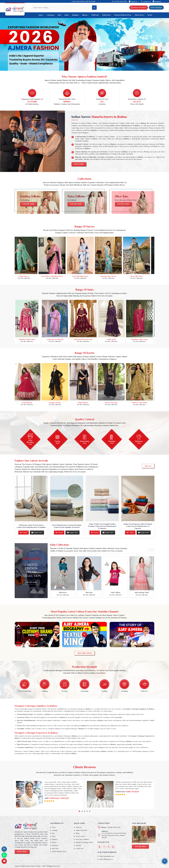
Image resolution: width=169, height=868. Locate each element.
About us (79, 827)
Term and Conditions (82, 839)
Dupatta (76, 15)
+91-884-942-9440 (119, 1)
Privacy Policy (81, 836)
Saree (42, 15)
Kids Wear (107, 15)
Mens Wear (140, 15)
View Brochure (140, 847)
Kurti (67, 15)
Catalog (24, 533)
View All (148, 466)
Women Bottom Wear (123, 15)
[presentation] (149, 550)
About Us (134, 1)
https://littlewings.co (106, 859)
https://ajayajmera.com (107, 856)
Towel (150, 15)
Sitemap (78, 845)
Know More (79, 164)
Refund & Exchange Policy (84, 842)
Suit (60, 15)
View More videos (85, 653)
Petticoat (96, 15)
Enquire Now (37, 533)
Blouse (86, 15)
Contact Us (146, 1)
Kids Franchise (156, 8)
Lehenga (51, 15)
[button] (79, 811)
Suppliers (157, 1)
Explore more (29, 204)
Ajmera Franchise (139, 8)
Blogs (78, 833)
